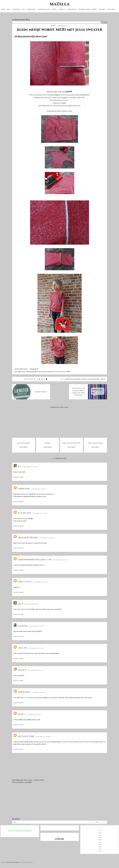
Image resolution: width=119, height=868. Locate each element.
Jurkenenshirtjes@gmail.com (35, 559)
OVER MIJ (102, 9)
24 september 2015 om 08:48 (43, 736)
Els (19, 466)
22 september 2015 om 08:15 (40, 513)
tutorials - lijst (19, 9)
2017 (100, 841)
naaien (84, 379)
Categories (111, 9)
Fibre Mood (31, 9)
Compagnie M (72, 9)
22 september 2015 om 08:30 (47, 537)
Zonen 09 (62, 9)
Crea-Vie (23, 647)
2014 (100, 848)
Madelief (23, 625)
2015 (100, 846)
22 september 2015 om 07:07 (38, 488)
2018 (100, 839)
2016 (100, 844)
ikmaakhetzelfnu (28, 537)
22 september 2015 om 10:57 (40, 581)
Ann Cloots (25, 581)
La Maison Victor (44, 9)
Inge (21, 603)
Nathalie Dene (26, 736)
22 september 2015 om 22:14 (35, 670)
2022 (100, 830)
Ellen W (22, 669)
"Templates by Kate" (27, 862)
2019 (100, 837)
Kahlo (21, 714)
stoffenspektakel (93, 379)
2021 (100, 832)
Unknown (24, 488)
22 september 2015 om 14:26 (36, 626)
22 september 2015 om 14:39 (36, 648)
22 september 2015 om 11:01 (31, 604)
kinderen (77, 379)
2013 (100, 851)
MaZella (60, 4)
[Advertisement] (60, 801)
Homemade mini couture (88, 9)
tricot (103, 379)
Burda (54, 9)
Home (3, 9)
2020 (100, 834)
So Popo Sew (24, 513)
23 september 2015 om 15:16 (38, 692)
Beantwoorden (18, 477)
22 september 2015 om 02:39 (30, 466)
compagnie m (69, 379)
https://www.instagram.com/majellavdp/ (20, 830)
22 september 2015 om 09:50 (60, 559)
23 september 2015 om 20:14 (33, 714)
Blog (9, 9)
